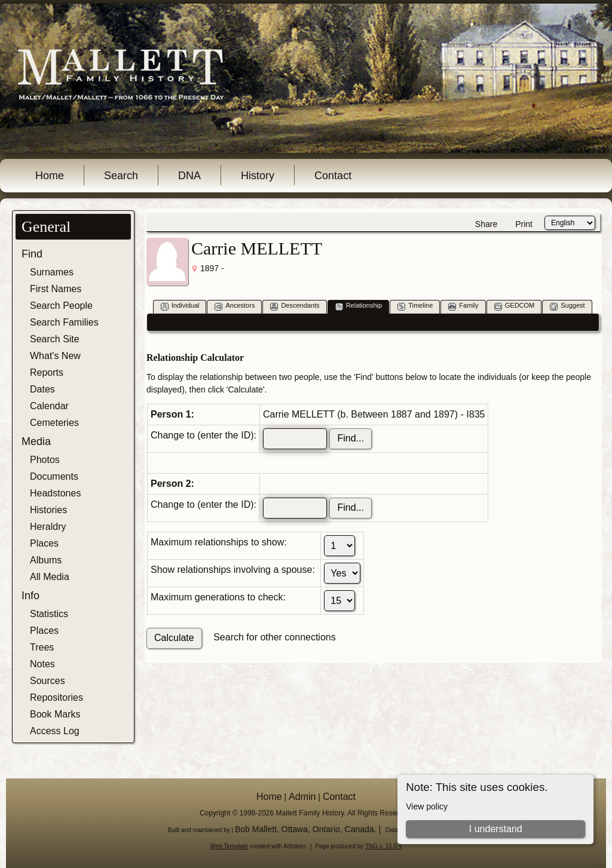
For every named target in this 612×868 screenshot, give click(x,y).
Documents (54, 476)
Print (524, 224)
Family (463, 306)
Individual (180, 306)
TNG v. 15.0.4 (384, 846)
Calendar (49, 406)
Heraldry (48, 527)
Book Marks (55, 714)
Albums (46, 560)
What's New (55, 356)
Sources (48, 681)
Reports (47, 372)
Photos (45, 460)
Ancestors (235, 306)
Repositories (56, 697)
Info (30, 596)
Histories (48, 510)
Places (44, 543)
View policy (427, 806)
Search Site (55, 339)
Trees (42, 647)
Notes (42, 664)
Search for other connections (275, 637)
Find (32, 254)
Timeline (415, 306)
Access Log (55, 731)
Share (486, 224)
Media (36, 441)
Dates (42, 389)
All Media (50, 577)
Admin (302, 797)
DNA (189, 176)
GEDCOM (515, 306)
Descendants (295, 306)
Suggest (567, 306)
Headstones (55, 493)
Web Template (229, 846)
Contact (333, 176)
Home (50, 176)
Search (121, 176)
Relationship (359, 306)
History (258, 176)
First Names (56, 289)
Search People (61, 306)
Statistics (49, 614)
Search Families (64, 322)
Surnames (52, 272)
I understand (496, 829)
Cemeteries (54, 423)
